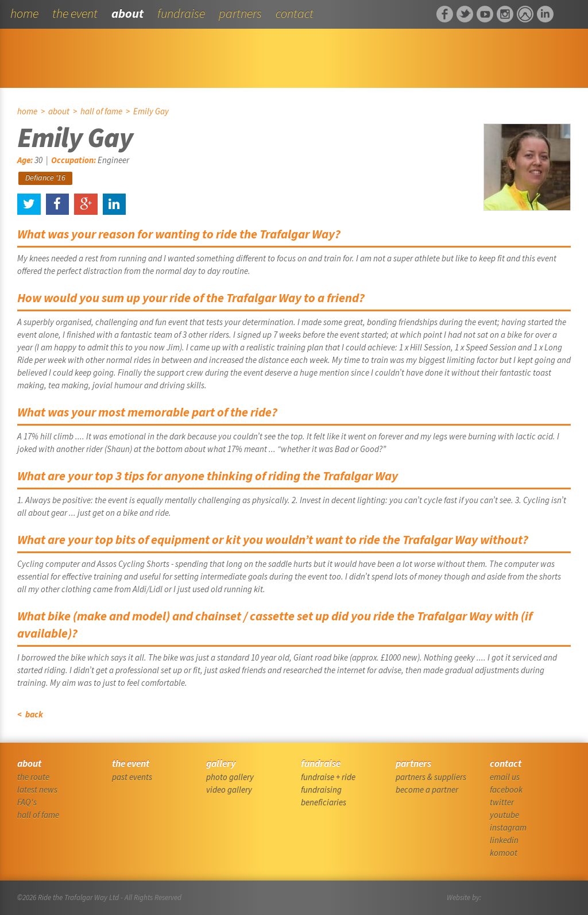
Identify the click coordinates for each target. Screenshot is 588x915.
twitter (502, 802)
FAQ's (27, 802)
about (127, 13)
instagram (508, 827)
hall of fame (101, 111)
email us (505, 777)
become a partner (427, 789)
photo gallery (230, 777)
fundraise (181, 13)
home (24, 13)
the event (75, 13)
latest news (37, 789)
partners (240, 13)
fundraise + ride (328, 777)
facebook (506, 789)
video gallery (229, 789)
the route (33, 777)
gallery (221, 763)
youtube (504, 815)
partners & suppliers (431, 777)
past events (132, 777)
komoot (504, 853)
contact (295, 13)
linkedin (504, 840)
